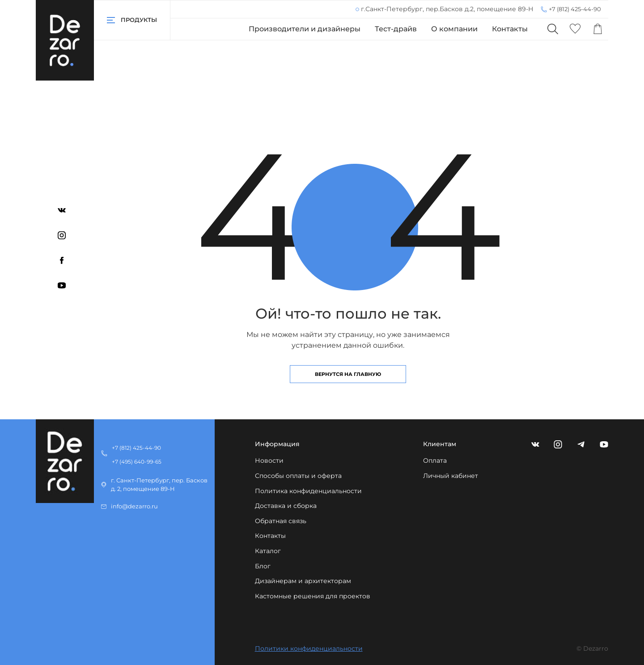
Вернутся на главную (348, 374)
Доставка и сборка (286, 506)
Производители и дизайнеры (305, 29)
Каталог (268, 551)
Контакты (510, 29)
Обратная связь (281, 521)
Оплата (435, 460)
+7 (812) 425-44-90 (575, 9)
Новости (269, 460)
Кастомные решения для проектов (313, 596)
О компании (454, 29)
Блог (263, 566)
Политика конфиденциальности (308, 491)
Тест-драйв (396, 29)
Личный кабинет (451, 476)
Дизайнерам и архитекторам (303, 581)
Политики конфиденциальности (309, 648)
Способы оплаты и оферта (298, 476)
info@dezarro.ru (134, 506)
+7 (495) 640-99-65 (137, 462)
